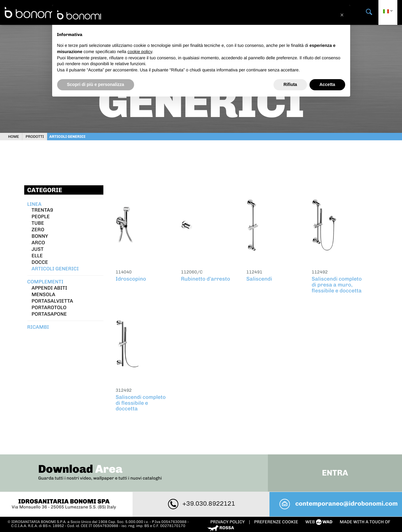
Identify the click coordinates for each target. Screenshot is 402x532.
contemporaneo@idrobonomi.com (337, 486)
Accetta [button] (327, 84)
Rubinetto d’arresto (206, 277)
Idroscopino (131, 277)
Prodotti (37, 135)
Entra (333, 455)
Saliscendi (259, 277)
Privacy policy (228, 504)
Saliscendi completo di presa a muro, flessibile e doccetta (337, 283)
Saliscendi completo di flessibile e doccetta (141, 401)
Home (16, 135)
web (320, 504)
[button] (342, 15)
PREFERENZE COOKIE (276, 504)
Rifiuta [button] (290, 84)
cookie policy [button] (140, 52)
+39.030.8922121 (201, 486)
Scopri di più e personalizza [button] (96, 84)
